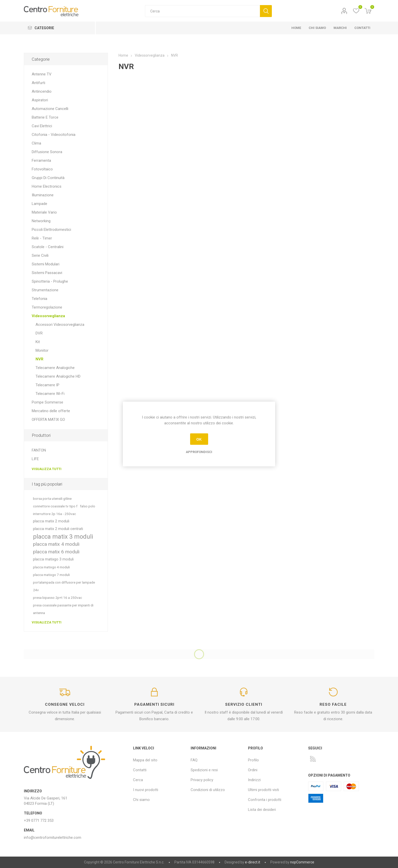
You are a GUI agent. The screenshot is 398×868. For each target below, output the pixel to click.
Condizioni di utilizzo (208, 790)
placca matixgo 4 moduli (51, 567)
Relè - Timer (42, 238)
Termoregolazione (47, 307)
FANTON (39, 450)
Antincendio (42, 91)
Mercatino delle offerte (51, 411)
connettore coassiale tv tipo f (55, 506)
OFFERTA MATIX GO (48, 420)
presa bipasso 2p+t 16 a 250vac (57, 598)
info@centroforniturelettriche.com (53, 838)
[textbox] (202, 11)
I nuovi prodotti (146, 790)
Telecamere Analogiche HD (58, 376)
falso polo (88, 506)
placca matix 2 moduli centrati (58, 529)
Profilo (344, 11)
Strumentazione (45, 290)
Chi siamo (141, 800)
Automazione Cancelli (50, 109)
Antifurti (38, 83)
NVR (39, 359)
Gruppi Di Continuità (48, 178)
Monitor (42, 350)
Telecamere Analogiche (55, 368)
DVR (39, 333)
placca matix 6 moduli (56, 552)
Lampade (39, 204)
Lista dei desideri (262, 810)
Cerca (266, 11)
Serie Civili (40, 255)
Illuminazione (43, 195)
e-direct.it (253, 862)
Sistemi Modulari (46, 264)
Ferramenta (41, 160)
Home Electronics (47, 186)
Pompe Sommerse (47, 402)
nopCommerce (302, 862)
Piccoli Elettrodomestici (51, 230)
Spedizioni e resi (204, 770)
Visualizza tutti (47, 469)
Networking (41, 221)
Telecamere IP (47, 385)
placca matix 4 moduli (56, 544)
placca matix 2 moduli (51, 521)
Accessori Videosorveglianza (60, 325)
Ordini (253, 770)
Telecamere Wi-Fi (50, 394)
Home (123, 55)
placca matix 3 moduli (63, 537)
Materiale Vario (44, 212)
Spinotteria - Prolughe (50, 281)
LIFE (35, 459)
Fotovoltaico (42, 169)
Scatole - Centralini (48, 247)
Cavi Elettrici (42, 126)
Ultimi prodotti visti (263, 790)
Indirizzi (254, 780)
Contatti (140, 770)
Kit (38, 342)
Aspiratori (40, 100)
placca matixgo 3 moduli (53, 559)
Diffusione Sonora (47, 152)
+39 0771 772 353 (39, 821)
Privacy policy (202, 780)
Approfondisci (199, 452)
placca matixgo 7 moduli (51, 575)
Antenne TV (42, 74)
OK (199, 439)
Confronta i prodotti (265, 800)
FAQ (194, 760)
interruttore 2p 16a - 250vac (54, 514)
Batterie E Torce (45, 117)
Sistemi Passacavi (47, 273)
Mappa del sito (145, 760)
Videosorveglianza (48, 316)
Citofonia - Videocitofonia (54, 135)
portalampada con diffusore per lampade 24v (64, 586)
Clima (36, 143)
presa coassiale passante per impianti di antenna (63, 609)
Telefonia (39, 299)
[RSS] (313, 759)
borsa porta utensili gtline (52, 499)
